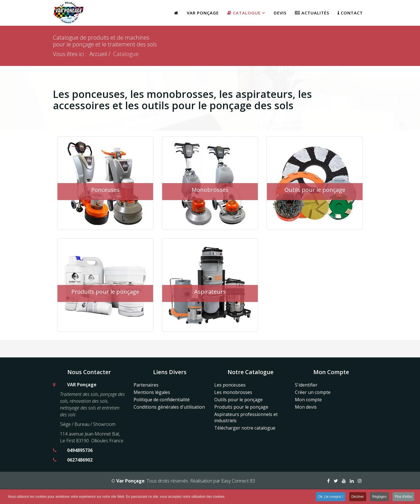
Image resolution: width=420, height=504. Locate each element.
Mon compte (308, 400)
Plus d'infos (403, 497)
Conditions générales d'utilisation (169, 407)
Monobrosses (210, 190)
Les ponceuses (230, 385)
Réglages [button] (379, 497)
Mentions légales (152, 392)
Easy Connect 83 (238, 481)
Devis (280, 13)
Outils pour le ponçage (315, 190)
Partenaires (146, 385)
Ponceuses (105, 190)
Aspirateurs (210, 292)
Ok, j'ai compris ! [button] (331, 497)
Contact (350, 13)
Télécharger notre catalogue (245, 428)
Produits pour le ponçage (105, 292)
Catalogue (244, 13)
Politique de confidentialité (162, 400)
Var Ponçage (203, 13)
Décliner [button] (358, 497)
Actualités (312, 13)
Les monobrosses (233, 392)
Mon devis (306, 407)
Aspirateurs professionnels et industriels (246, 417)
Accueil (98, 54)
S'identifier (306, 385)
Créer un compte (313, 392)
